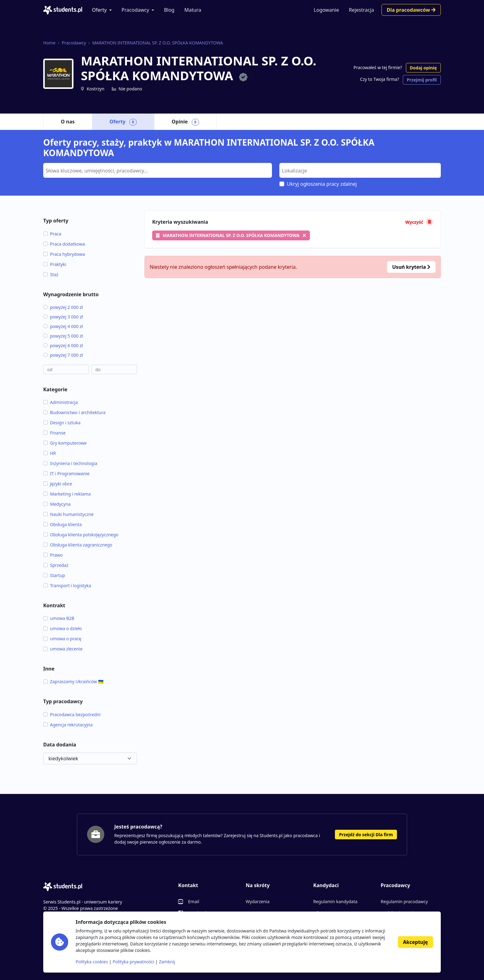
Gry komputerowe (65, 443)
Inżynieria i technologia (70, 463)
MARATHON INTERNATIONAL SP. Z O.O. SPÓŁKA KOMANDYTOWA (158, 43)
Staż (51, 274)
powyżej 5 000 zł (63, 336)
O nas (68, 122)
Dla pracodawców (411, 10)
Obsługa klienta (63, 524)
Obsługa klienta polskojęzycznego (81, 535)
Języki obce (58, 484)
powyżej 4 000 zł (63, 326)
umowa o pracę (62, 639)
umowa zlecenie (63, 649)
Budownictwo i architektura (74, 412)
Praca (52, 234)
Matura (193, 10)
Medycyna (57, 504)
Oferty (99, 10)
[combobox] (158, 170)
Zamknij (167, 962)
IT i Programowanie (66, 473)
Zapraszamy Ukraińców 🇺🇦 (73, 681)
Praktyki (55, 264)
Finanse (54, 433)
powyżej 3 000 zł (63, 317)
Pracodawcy (136, 10)
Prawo (53, 555)
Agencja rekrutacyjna (68, 725)
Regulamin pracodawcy (404, 901)
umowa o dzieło (63, 628)
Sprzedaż (56, 565)
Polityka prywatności (134, 962)
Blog (169, 10)
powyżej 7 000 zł (63, 355)
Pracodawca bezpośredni (72, 714)
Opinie (185, 122)
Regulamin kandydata (335, 901)
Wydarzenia (258, 901)
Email (194, 901)
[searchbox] (157, 170)
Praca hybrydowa (64, 254)
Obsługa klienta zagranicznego (78, 545)
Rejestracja (361, 10)
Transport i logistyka (67, 586)
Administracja (60, 402)
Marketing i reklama (67, 494)
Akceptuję (415, 942)
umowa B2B (59, 618)
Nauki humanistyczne (68, 514)
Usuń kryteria (411, 267)
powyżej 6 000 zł (63, 345)
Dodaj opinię (423, 68)
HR (50, 453)
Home (49, 43)
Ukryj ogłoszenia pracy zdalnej (322, 184)
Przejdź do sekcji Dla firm (366, 835)
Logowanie (326, 10)
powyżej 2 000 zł (63, 307)
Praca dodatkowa (64, 244)
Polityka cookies (92, 962)
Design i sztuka (62, 423)
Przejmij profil (422, 80)
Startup (54, 575)
